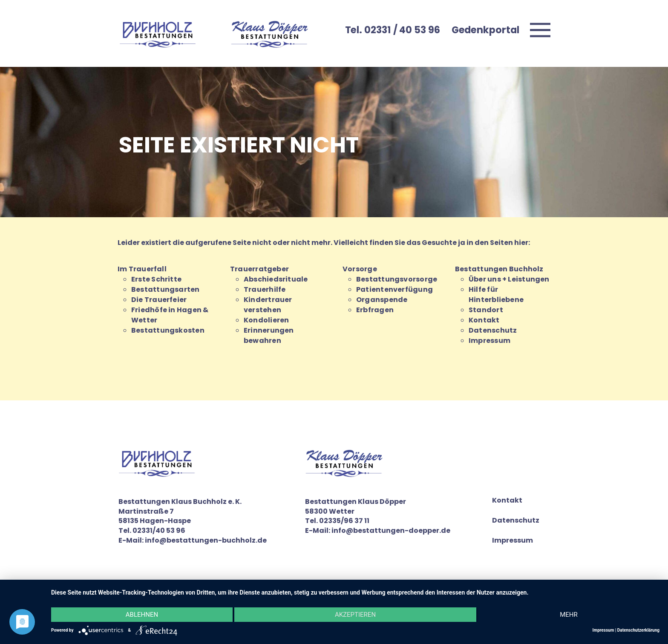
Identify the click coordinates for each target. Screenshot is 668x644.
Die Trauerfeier (159, 300)
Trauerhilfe (265, 289)
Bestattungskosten (168, 330)
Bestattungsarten (166, 289)
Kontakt (484, 320)
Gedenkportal (485, 30)
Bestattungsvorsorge (397, 279)
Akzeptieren (355, 615)
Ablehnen (142, 615)
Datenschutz (493, 330)
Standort (486, 310)
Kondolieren (266, 320)
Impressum (489, 341)
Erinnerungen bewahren (269, 335)
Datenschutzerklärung (638, 630)
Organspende (382, 300)
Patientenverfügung (394, 289)
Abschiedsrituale (276, 279)
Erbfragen (375, 310)
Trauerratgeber (259, 269)
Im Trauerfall (142, 269)
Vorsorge (360, 269)
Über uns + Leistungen (509, 279)
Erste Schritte (156, 279)
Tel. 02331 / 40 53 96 (393, 30)
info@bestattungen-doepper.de (391, 530)
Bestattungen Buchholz (499, 269)
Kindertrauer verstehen (268, 305)
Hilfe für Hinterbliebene (496, 295)
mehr (569, 615)
